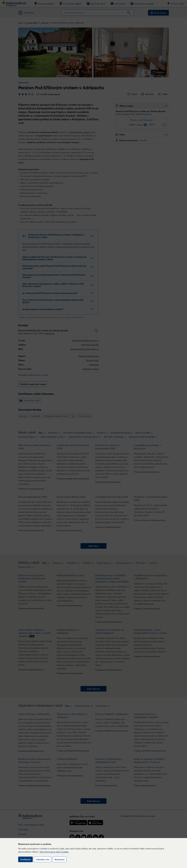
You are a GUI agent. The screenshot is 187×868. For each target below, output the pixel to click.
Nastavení (59, 859)
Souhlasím (25, 859)
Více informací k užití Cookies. (54, 852)
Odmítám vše (43, 859)
